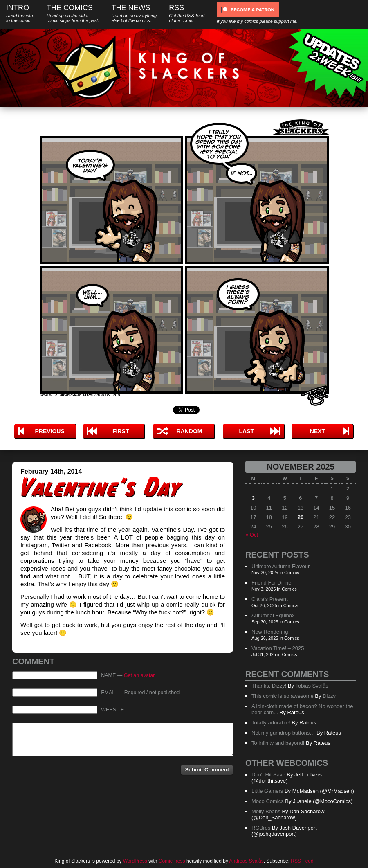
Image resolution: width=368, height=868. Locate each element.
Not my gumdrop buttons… (283, 733)
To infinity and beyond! (278, 743)
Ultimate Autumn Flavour (280, 566)
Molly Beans (266, 811)
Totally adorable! (271, 723)
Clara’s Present (270, 599)
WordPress (135, 861)
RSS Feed (302, 861)
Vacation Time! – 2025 (278, 648)
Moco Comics (268, 801)
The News (134, 13)
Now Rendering (270, 632)
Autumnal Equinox (273, 615)
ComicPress (172, 861)
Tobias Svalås (312, 686)
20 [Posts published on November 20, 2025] (301, 517)
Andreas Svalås (247, 861)
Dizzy (329, 696)
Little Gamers (267, 791)
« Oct (252, 535)
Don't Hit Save (268, 775)
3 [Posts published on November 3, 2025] (253, 498)
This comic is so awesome (283, 696)
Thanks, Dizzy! (269, 686)
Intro (20, 13)
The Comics (73, 13)
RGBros (261, 828)
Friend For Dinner (272, 583)
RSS (187, 13)
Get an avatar (139, 675)
